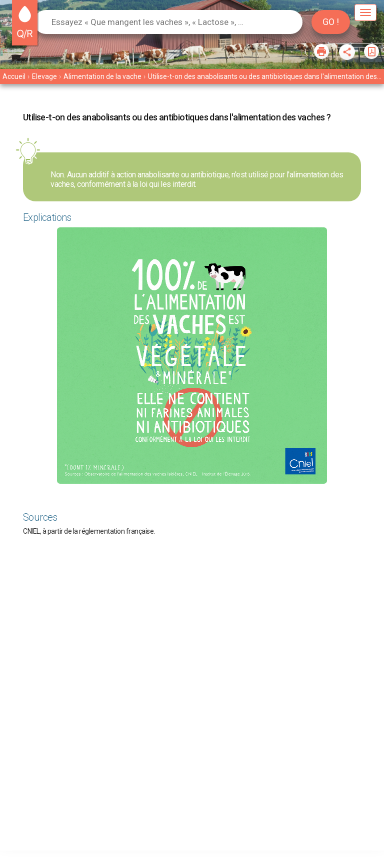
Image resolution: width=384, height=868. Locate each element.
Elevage (44, 76)
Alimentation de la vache (102, 76)
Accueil (14, 76)
